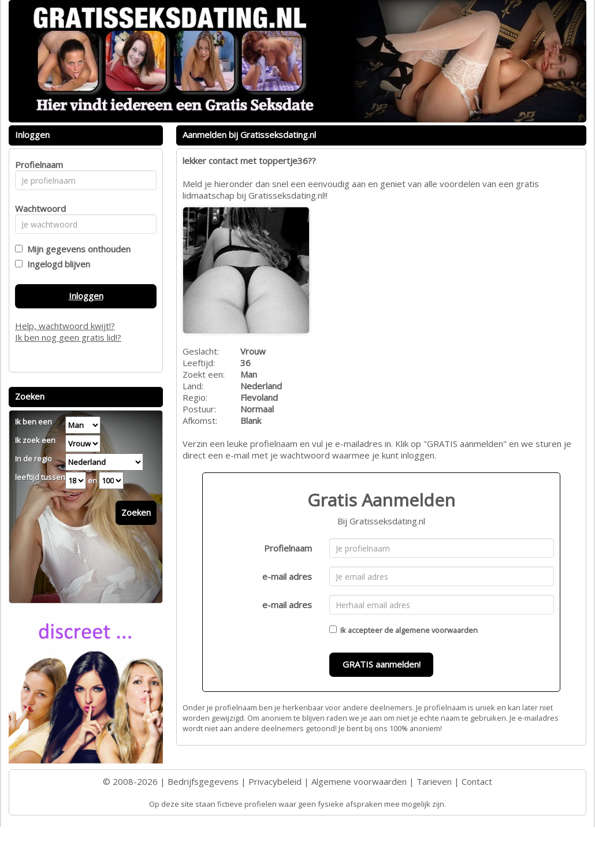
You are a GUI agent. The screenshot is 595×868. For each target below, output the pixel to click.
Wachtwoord (37, 208)
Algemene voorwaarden (359, 781)
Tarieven (434, 781)
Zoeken (136, 512)
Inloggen (86, 296)
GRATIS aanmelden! (382, 664)
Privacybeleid (275, 781)
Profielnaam (288, 548)
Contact (477, 781)
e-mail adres (287, 576)
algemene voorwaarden (436, 630)
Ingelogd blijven (56, 264)
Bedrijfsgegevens (203, 781)
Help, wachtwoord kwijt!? (65, 326)
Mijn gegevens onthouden (77, 249)
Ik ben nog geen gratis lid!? (68, 337)
